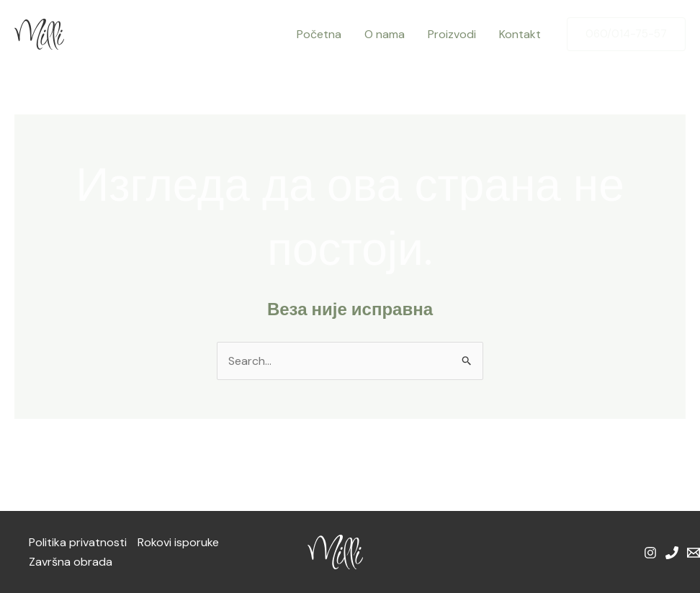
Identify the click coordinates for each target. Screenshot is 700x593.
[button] (626, 34)
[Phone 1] (672, 553)
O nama (385, 34)
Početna (319, 34)
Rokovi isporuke (178, 542)
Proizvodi (452, 34)
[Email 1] (694, 553)
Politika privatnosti (78, 542)
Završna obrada (71, 562)
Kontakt (520, 34)
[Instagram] (650, 553)
